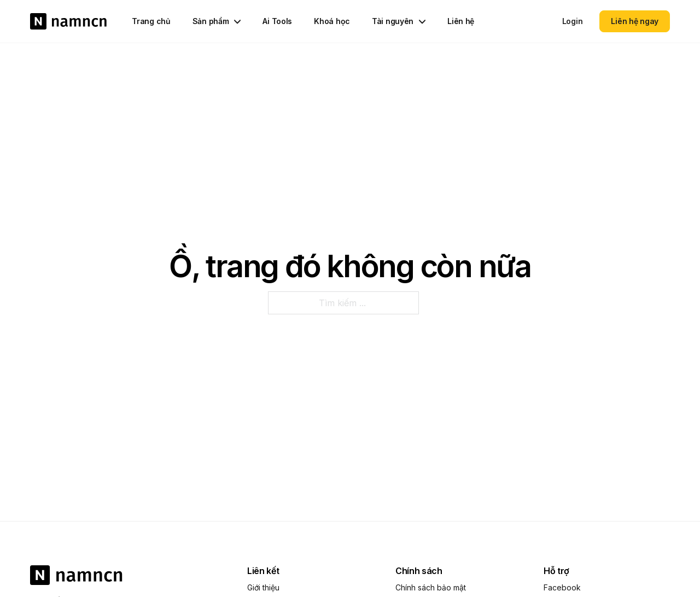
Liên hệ (461, 21)
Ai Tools (277, 21)
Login (573, 21)
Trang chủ (151, 21)
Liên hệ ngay (635, 21)
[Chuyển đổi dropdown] (237, 21)
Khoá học (332, 21)
